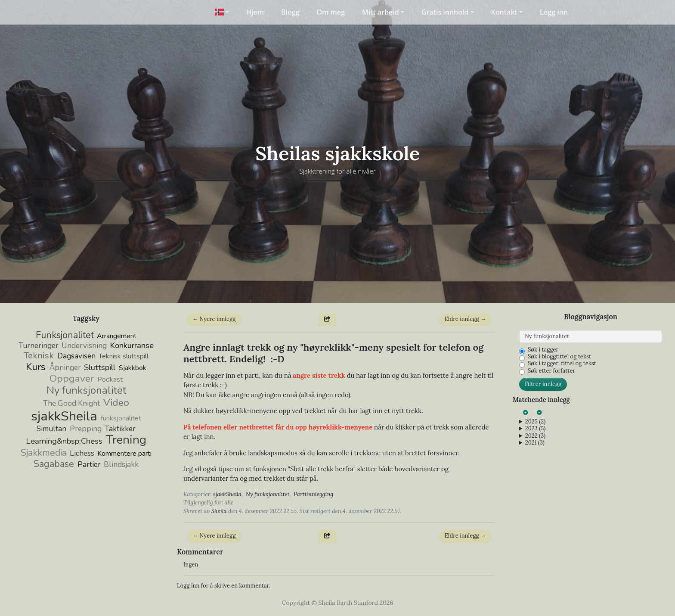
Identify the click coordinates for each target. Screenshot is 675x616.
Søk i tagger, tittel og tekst (562, 364)
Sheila (219, 511)
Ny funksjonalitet (268, 494)
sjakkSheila (227, 494)
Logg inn (554, 12)
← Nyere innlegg (214, 319)
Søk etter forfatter (551, 371)
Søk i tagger (543, 350)
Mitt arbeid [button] (381, 12)
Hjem (255, 12)
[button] (222, 12)
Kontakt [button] (504, 12)
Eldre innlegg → (465, 319)
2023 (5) (535, 429)
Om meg (331, 12)
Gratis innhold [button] (445, 12)
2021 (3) (535, 443)
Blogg (290, 12)
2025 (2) (535, 422)
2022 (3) (535, 436)
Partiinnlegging (313, 494)
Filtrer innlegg (543, 384)
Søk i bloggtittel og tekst (559, 357)
